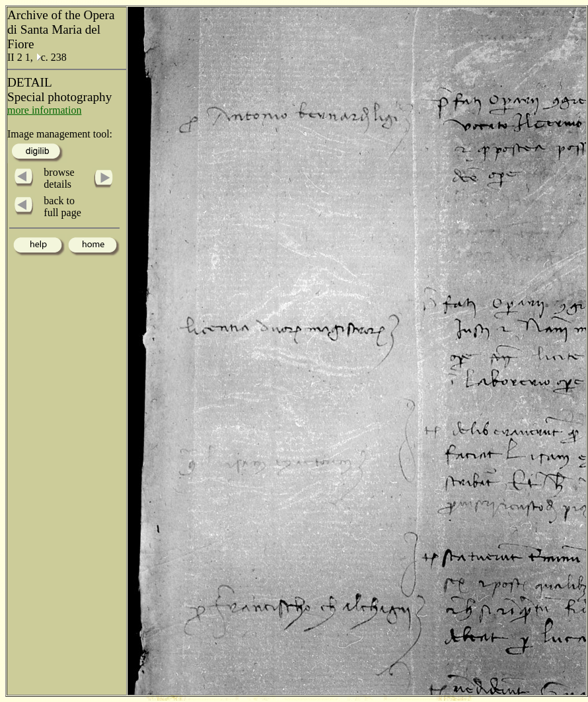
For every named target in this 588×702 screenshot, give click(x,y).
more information (44, 110)
